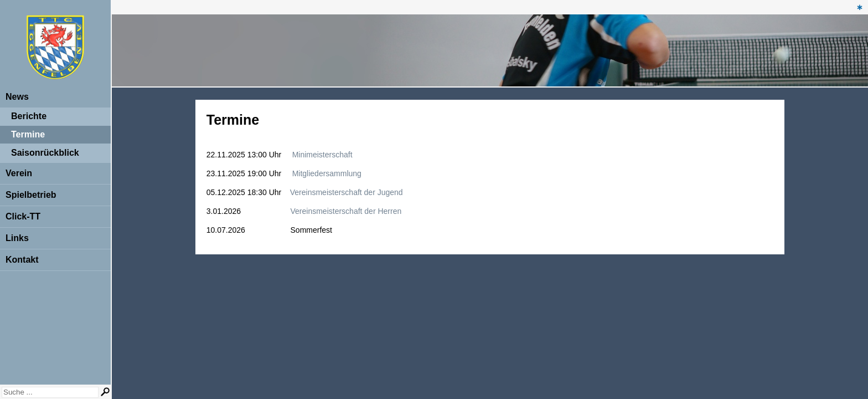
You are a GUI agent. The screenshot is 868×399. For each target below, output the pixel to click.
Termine (28, 134)
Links (17, 238)
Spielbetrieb (31, 195)
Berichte (29, 116)
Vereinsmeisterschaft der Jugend (347, 192)
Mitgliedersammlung (327, 173)
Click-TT (23, 216)
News (17, 97)
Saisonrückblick (45, 153)
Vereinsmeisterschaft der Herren (346, 211)
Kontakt (22, 260)
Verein (19, 173)
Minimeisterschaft (322, 155)
